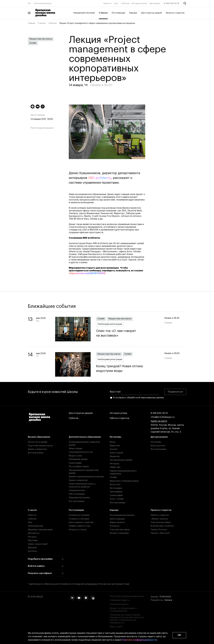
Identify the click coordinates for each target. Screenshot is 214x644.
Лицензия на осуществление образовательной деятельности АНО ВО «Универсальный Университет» (127, 619)
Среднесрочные (77, 490)
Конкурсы (115, 526)
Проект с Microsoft (160, 533)
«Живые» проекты (159, 519)
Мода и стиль (75, 456)
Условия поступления (79, 515)
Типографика (116, 492)
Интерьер (115, 464)
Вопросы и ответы (78, 530)
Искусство (115, 484)
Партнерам (154, 4)
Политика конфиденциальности (127, 596)
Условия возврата (119, 604)
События (125, 4)
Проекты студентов (175, 13)
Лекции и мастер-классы (41, 39)
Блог (116, 4)
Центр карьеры (117, 519)
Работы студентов (119, 418)
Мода (112, 442)
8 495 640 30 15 (171, 4)
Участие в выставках (120, 530)
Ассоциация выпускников (122, 515)
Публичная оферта (119, 600)
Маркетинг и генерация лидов (124, 481)
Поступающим (118, 13)
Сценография (75, 463)
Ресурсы (32, 537)
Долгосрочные (158, 446)
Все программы (36, 453)
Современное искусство (81, 452)
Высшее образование (39, 437)
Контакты (32, 551)
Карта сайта (116, 627)
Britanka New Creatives (162, 526)
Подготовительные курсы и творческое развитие (82, 485)
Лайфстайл (115, 467)
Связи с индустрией (38, 544)
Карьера (133, 13)
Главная (31, 23)
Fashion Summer (159, 530)
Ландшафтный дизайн (79, 498)
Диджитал (115, 456)
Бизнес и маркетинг (37, 449)
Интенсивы (115, 437)
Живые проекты (117, 522)
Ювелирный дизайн (78, 459)
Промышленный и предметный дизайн (84, 472)
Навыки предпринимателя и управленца (123, 472)
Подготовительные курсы (40, 446)
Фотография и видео (79, 467)
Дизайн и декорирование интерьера (86, 477)
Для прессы (34, 533)
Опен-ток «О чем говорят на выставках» (127, 333)
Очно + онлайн (117, 499)
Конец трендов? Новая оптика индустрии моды (127, 369)
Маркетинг (115, 446)
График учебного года (79, 526)
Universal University (43, 4)
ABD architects (99, 178)
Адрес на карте (159, 421)
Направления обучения (84, 13)
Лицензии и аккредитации (40, 530)
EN (29, 4)
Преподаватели (35, 526)
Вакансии (32, 548)
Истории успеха (139, 4)
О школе (42, 23)
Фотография (116, 488)
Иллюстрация (75, 449)
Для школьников (159, 437)
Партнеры (33, 540)
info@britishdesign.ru (163, 417)
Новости (107, 4)
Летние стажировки (119, 533)
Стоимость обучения (79, 519)
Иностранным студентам (81, 522)
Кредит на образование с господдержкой (123, 610)
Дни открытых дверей (151, 13)
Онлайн (33, 43)
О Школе (103, 13)
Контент (114, 449)
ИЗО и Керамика (77, 494)
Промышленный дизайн (121, 460)
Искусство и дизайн (38, 442)
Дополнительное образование (85, 437)
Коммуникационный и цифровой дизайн (84, 443)
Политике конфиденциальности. (140, 640)
